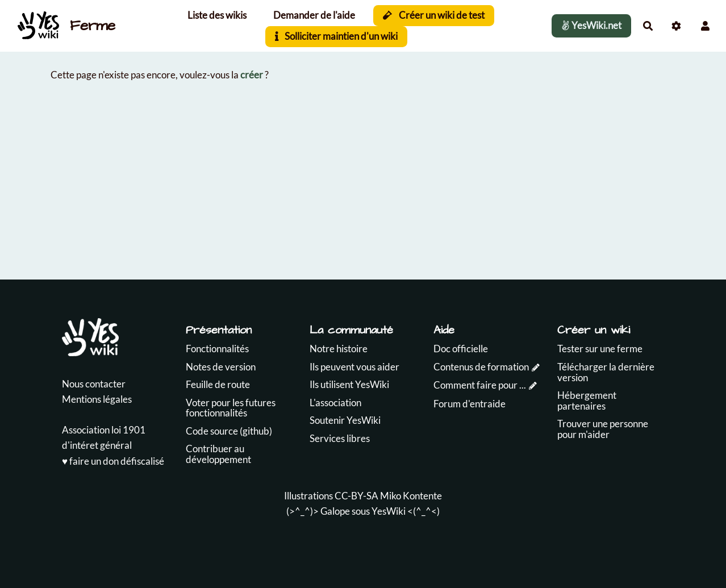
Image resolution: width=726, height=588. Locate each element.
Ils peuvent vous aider (354, 367)
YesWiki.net (591, 25)
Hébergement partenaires (587, 401)
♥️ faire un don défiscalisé (113, 461)
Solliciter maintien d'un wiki (337, 36)
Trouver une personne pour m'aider (603, 429)
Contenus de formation (481, 367)
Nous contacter (94, 384)
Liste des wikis (217, 15)
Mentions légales (97, 399)
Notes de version (221, 367)
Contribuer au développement (218, 454)
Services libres (340, 438)
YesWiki (389, 511)
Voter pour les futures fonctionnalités (231, 408)
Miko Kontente (411, 496)
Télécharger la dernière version (606, 372)
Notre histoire (339, 349)
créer (252, 75)
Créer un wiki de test (434, 15)
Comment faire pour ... (480, 385)
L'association (335, 403)
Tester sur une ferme (600, 349)
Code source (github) (229, 431)
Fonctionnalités (217, 349)
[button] (705, 26)
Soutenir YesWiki (345, 420)
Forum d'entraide (470, 404)
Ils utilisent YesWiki (349, 384)
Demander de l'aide (314, 15)
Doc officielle (461, 349)
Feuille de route (218, 384)
